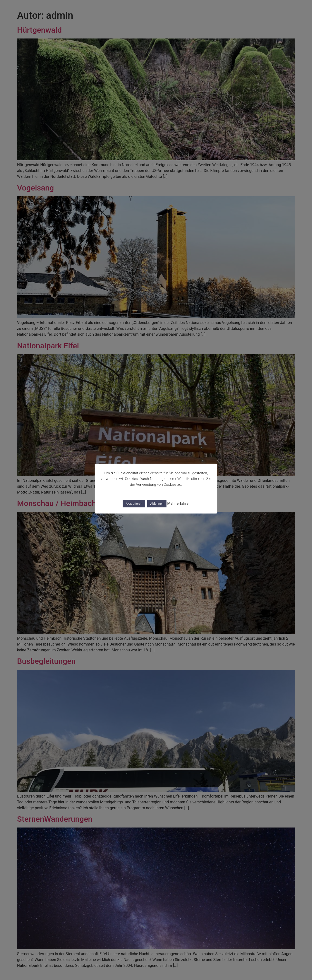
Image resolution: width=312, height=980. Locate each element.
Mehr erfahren (179, 504)
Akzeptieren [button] (134, 504)
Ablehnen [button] (157, 504)
